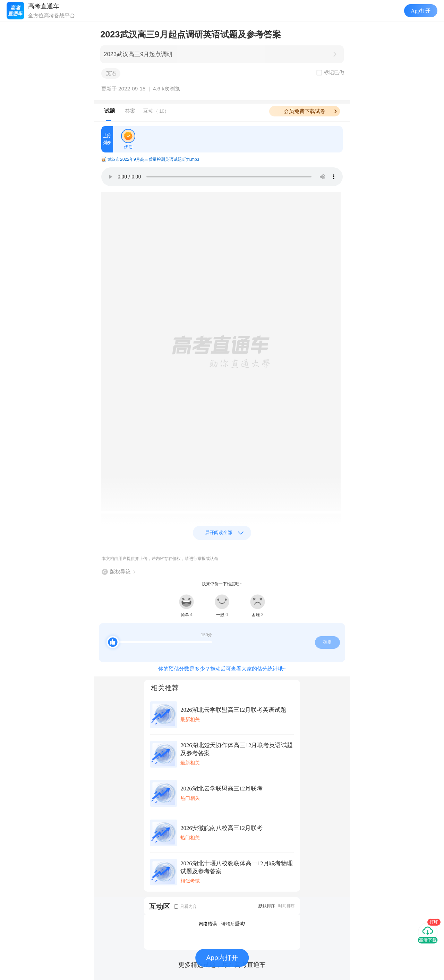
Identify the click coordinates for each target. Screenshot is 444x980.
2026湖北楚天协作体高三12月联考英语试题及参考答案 (237, 749)
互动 (156, 111)
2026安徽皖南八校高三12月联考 (221, 828)
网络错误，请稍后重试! (222, 924)
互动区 (160, 906)
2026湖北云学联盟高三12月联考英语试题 (233, 710)
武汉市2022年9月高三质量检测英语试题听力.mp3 (153, 159)
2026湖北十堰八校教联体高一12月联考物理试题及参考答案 (237, 867)
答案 (130, 111)
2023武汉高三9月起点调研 (138, 54)
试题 (110, 111)
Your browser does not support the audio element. (222, 177)
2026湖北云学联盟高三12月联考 (221, 789)
